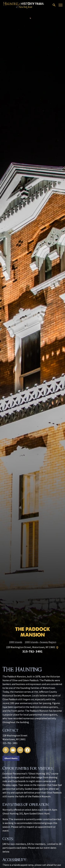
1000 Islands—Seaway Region (40, 642)
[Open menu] (61, 5)
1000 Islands (16, 642)
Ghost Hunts (11, 758)
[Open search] (54, 5)
